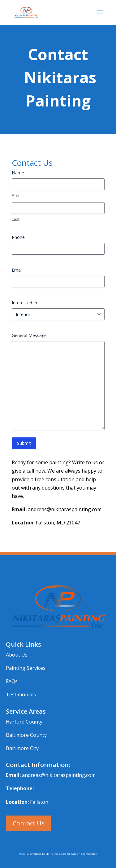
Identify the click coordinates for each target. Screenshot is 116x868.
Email (17, 270)
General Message (29, 335)
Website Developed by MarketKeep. (40, 854)
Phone (18, 237)
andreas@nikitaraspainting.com (59, 775)
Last (16, 219)
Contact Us (29, 823)
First (16, 195)
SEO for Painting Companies (79, 854)
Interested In (24, 303)
